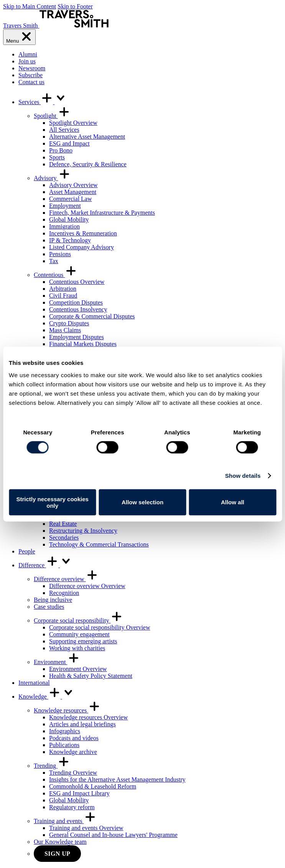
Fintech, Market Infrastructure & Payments (102, 213)
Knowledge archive (73, 752)
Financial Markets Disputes (83, 344)
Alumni (28, 54)
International (34, 683)
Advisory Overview (73, 185)
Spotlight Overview (73, 123)
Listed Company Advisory (82, 247)
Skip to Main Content (30, 6)
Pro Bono (61, 150)
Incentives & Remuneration (83, 233)
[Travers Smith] (56, 26)
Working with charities (77, 648)
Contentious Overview (77, 282)
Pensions (60, 254)
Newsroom (32, 68)
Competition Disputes (76, 302)
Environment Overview (78, 669)
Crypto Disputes (69, 323)
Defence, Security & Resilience (88, 164)
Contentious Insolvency (78, 309)
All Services (64, 130)
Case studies (49, 607)
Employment (65, 206)
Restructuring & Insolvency (83, 531)
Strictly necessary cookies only (52, 502)
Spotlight (52, 116)
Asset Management (73, 192)
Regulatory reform (72, 807)
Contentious (55, 275)
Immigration (64, 226)
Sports (57, 157)
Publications (64, 745)
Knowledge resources (67, 710)
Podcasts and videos (74, 738)
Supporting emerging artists (83, 641)
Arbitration (63, 289)
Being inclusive (53, 600)
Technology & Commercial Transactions (99, 544)
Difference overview (66, 579)
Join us (27, 61)
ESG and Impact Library (79, 793)
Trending (52, 766)
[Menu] (19, 37)
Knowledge (46, 697)
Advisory (52, 178)
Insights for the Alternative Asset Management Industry (117, 779)
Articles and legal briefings (82, 724)
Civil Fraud (63, 296)
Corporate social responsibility (78, 620)
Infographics (65, 731)
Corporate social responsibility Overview (100, 627)
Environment (57, 662)
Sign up (57, 854)
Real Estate (63, 524)
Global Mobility (69, 219)
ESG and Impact (69, 143)
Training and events (65, 821)
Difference (45, 565)
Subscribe (30, 75)
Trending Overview (73, 773)
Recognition (64, 593)
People (27, 551)
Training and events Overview (86, 828)
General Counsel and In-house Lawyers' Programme (113, 835)
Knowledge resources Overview (88, 717)
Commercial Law (71, 199)
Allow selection (142, 502)
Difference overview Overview (87, 586)
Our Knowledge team (60, 842)
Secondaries (64, 538)
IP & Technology (70, 240)
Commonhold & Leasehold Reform (93, 786)
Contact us (31, 82)
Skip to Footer (75, 6)
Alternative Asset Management (87, 137)
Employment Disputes (77, 337)
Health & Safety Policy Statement (91, 676)
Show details (243, 476)
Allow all (233, 502)
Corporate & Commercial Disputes (92, 316)
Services (43, 102)
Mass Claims (65, 330)
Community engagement (79, 634)
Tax (54, 261)
